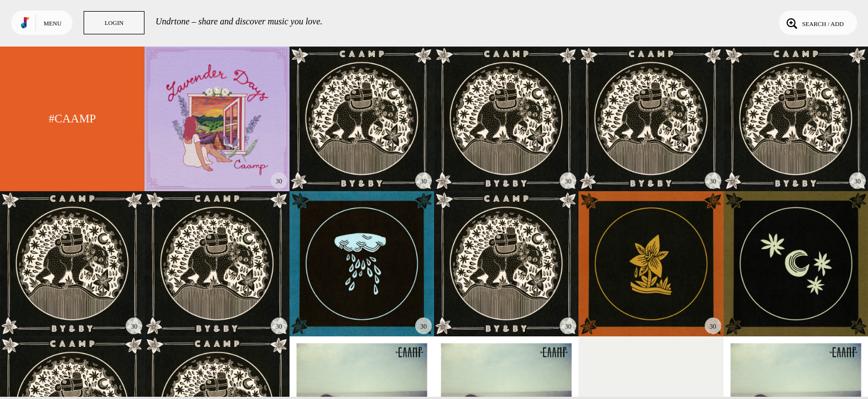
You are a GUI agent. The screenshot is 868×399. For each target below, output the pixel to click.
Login (114, 23)
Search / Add (814, 23)
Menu (53, 23)
